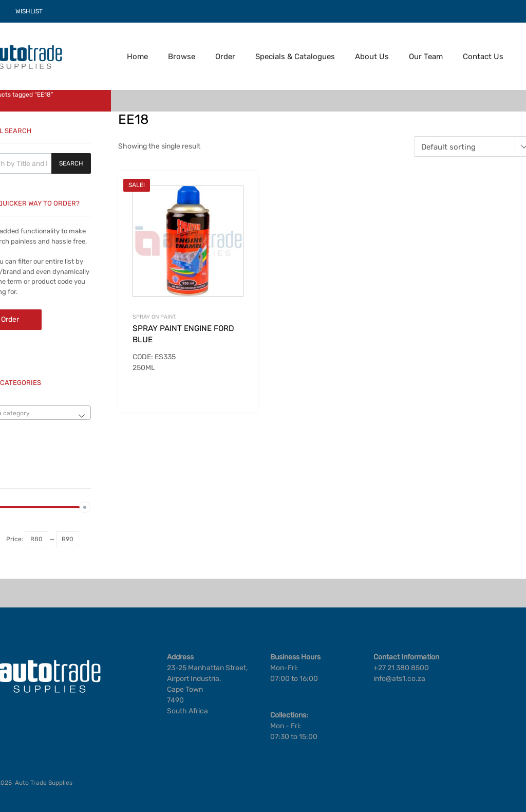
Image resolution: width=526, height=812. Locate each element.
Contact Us (483, 57)
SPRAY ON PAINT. (155, 317)
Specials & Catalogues (295, 57)
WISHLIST (29, 11)
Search (71, 163)
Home (137, 57)
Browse (182, 57)
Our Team (426, 57)
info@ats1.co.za (399, 679)
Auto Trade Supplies (44, 783)
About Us (372, 57)
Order (225, 57)
